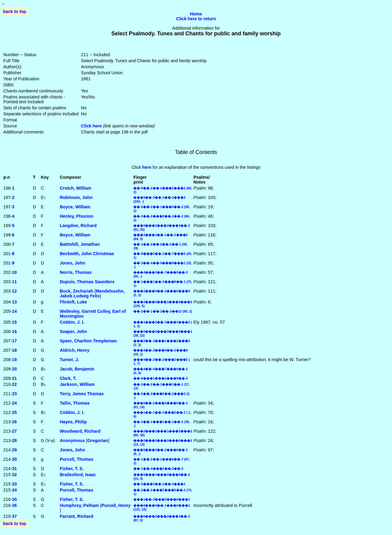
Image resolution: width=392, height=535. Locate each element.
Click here (92, 126)
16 (14, 332)
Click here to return (196, 19)
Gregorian (98, 440)
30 (14, 459)
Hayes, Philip (73, 422)
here (147, 167)
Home (196, 14)
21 (14, 378)
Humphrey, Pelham (79, 505)
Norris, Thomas (76, 272)
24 (14, 403)
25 (14, 412)
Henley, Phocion (76, 216)
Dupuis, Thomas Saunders (87, 282)
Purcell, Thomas (76, 459)
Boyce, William (75, 207)
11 (14, 282)
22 (14, 384)
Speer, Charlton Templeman (88, 341)
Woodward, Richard (80, 431)
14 (14, 311)
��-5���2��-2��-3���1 (159, 484)
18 (14, 350)
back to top (15, 11)
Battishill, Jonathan (80, 244)
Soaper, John (73, 332)
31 (14, 469)
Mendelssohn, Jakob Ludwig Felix (92, 293)
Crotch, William (76, 188)
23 (14, 394)
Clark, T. (68, 378)
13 (14, 302)
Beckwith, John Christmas (87, 254)
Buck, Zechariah (76, 291)
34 (14, 490)
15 (14, 322)
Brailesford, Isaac (78, 475)
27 (14, 431)
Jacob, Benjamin (77, 369)
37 (14, 516)
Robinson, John (76, 197)
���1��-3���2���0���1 (162, 499)
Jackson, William (77, 384)
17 (14, 341)
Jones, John (72, 263)
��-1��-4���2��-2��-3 (158, 469)
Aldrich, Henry (74, 350)
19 (14, 360)
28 (14, 440)
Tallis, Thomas (75, 403)
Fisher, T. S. (72, 469)
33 (14, 484)
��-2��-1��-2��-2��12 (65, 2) (163, 311)
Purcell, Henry (116, 505)
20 (14, 369)
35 (14, 499)
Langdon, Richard (78, 226)
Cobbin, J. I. (72, 322)
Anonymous (72, 440)
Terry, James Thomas (82, 394)
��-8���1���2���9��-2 (160, 378)
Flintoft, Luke (73, 302)
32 (14, 475)
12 (14, 291)
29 (14, 450)
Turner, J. (69, 360)
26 (14, 422)
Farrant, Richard (76, 516)
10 (14, 272)
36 (14, 505)
